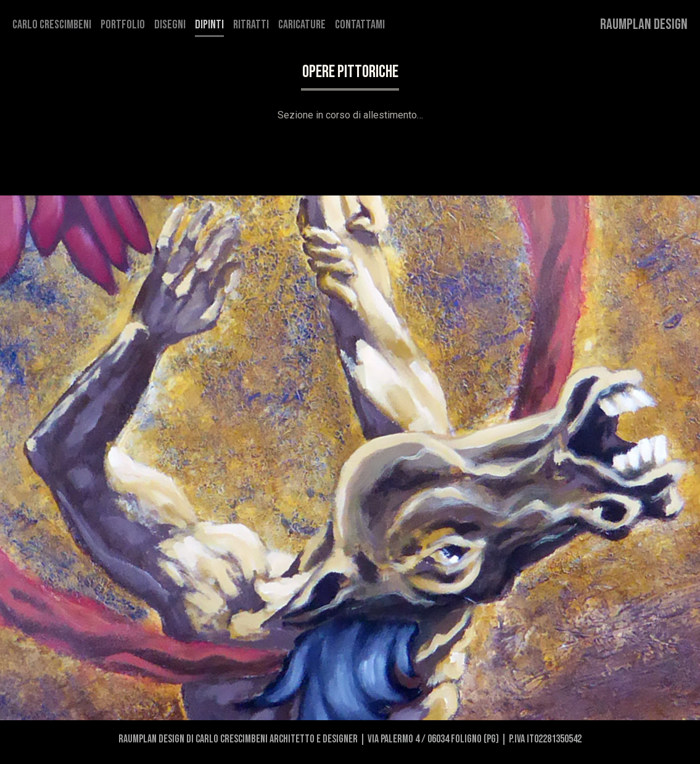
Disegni (170, 25)
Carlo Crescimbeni (52, 25)
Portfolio (123, 25)
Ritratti (251, 25)
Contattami (360, 25)
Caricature (302, 25)
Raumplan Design (644, 24)
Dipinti (209, 25)
